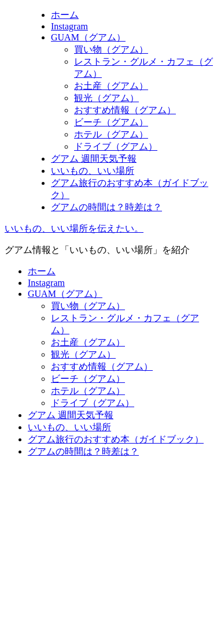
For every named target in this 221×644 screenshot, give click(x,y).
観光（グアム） (106, 98)
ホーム (65, 15)
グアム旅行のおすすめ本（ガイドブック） (116, 439)
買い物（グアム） (111, 49)
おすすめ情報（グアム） (125, 110)
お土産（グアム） (111, 86)
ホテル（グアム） (111, 134)
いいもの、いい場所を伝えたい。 (74, 228)
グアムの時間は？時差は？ (106, 207)
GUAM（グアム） (88, 37)
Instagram (69, 26)
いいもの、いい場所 (93, 171)
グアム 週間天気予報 (94, 159)
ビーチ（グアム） (111, 122)
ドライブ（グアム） (116, 146)
